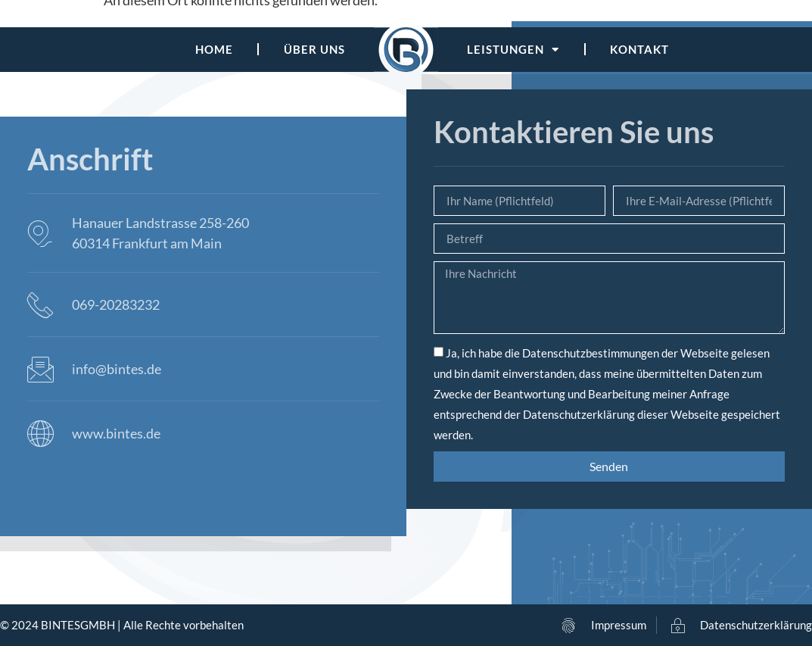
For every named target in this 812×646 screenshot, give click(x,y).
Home (214, 49)
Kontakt (639, 49)
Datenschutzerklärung (579, 414)
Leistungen (513, 50)
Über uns (314, 49)
